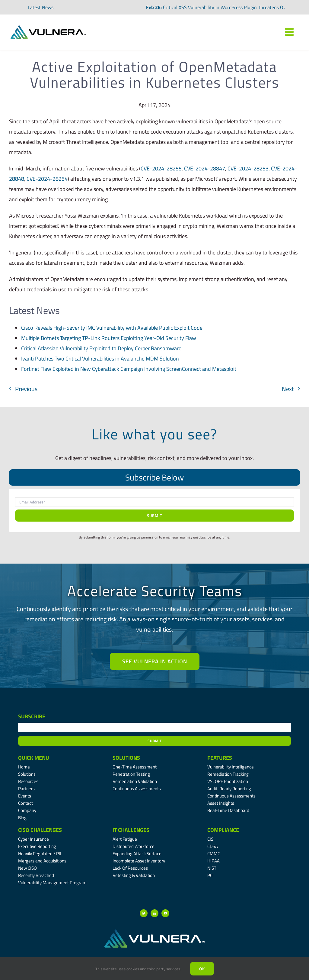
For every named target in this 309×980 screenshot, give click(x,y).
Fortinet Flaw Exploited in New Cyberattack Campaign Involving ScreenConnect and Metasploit (129, 369)
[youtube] (165, 913)
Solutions (126, 758)
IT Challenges (131, 830)
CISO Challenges (40, 830)
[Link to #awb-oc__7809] (289, 32)
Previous (26, 389)
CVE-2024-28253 (248, 168)
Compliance (223, 830)
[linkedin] (154, 913)
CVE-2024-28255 (161, 168)
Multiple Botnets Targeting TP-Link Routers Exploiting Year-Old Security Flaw (109, 338)
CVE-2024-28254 (47, 179)
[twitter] (144, 913)
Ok (202, 969)
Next (288, 389)
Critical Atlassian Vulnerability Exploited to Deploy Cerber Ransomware (101, 348)
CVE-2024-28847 (205, 168)
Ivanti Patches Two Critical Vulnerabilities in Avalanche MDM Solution (100, 359)
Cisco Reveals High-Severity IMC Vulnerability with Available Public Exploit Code (112, 328)
